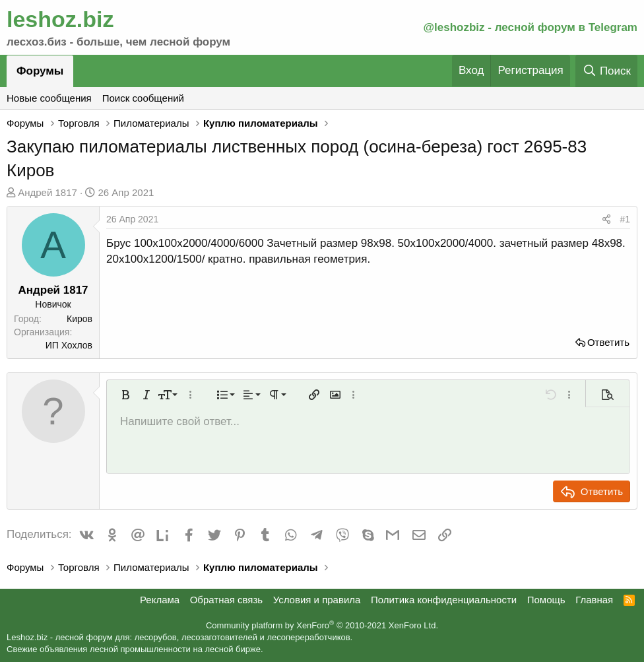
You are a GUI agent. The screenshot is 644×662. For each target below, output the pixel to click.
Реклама (160, 600)
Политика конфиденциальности (444, 600)
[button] (125, 395)
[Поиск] (606, 71)
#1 (625, 219)
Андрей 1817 (48, 192)
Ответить (608, 342)
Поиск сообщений (143, 98)
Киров (80, 319)
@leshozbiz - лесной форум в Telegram (530, 27)
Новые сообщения (49, 98)
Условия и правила (317, 600)
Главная (594, 600)
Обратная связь (227, 600)
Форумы (40, 71)
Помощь (546, 600)
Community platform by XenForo (322, 625)
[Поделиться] (606, 220)
